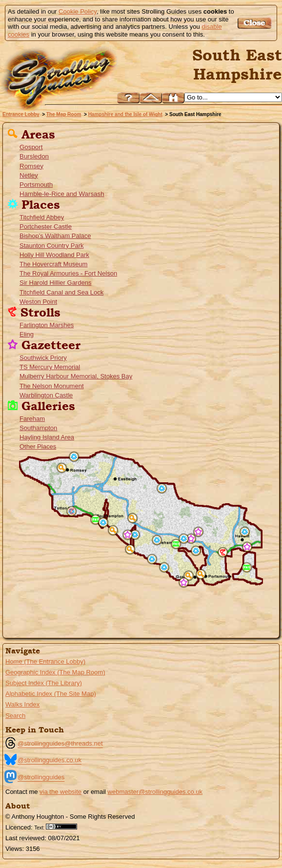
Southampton (38, 428)
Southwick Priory (43, 358)
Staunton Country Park (52, 246)
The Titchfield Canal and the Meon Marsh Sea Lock (152, 559)
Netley (29, 175)
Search (15, 716)
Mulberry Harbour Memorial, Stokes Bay (76, 376)
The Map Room (64, 114)
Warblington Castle (46, 395)
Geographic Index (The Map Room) (55, 672)
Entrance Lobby (21, 114)
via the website (60, 792)
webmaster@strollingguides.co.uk (155, 792)
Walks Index (22, 704)
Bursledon (34, 156)
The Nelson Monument (52, 386)
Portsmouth (36, 185)
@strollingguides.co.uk (50, 760)
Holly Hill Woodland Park (54, 255)
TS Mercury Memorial (50, 367)
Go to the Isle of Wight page (42, 624)
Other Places (38, 446)
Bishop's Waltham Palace (55, 236)
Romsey (31, 166)
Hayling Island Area (47, 437)
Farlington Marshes (47, 325)
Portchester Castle (46, 227)
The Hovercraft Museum (53, 264)
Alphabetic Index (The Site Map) (51, 694)
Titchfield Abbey (42, 217)
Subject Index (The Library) (44, 683)
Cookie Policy (78, 11)
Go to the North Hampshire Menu (48, 578)
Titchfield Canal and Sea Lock (61, 292)
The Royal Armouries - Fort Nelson (68, 273)
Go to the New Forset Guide (22, 607)
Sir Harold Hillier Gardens (55, 283)
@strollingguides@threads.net (60, 743)
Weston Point (38, 302)
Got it (256, 23)
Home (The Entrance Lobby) (45, 661)
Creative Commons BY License (65, 827)
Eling (27, 334)
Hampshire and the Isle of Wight (125, 114)
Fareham (32, 419)
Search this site (173, 98)
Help (128, 98)
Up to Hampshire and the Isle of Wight (151, 98)
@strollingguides (41, 777)
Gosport (31, 147)
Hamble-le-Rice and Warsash (62, 194)
